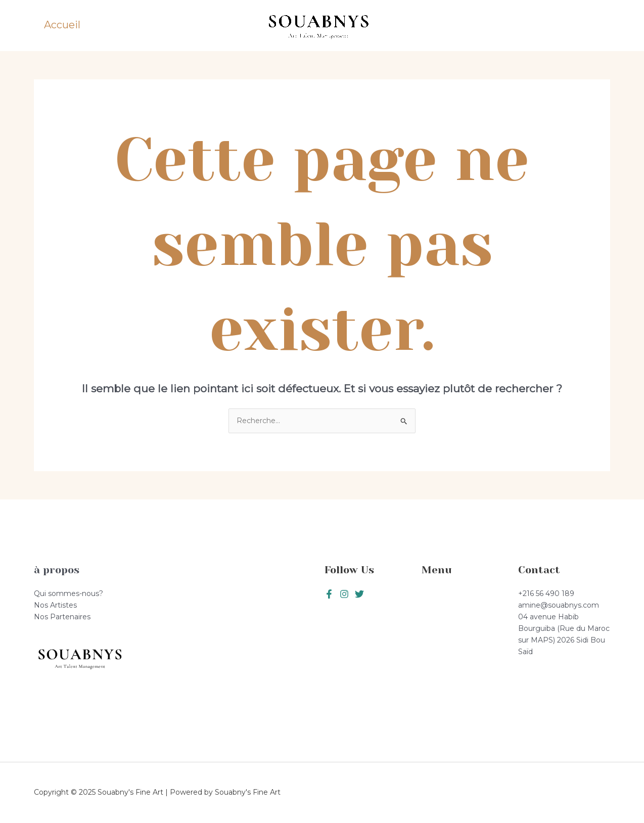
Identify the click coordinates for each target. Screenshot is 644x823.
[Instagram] (359, 594)
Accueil (62, 25)
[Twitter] (344, 594)
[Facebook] (329, 594)
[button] (576, 26)
